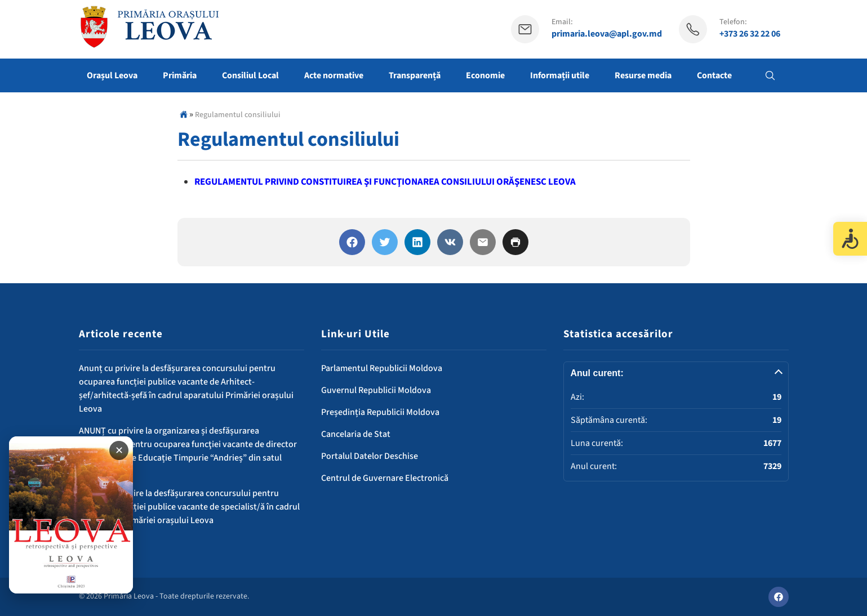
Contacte (714, 75)
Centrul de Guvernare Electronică (385, 478)
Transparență (415, 75)
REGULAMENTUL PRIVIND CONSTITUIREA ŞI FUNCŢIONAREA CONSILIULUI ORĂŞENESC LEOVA (385, 182)
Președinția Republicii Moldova (380, 412)
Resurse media (643, 75)
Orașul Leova (112, 75)
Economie (485, 75)
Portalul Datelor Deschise (370, 456)
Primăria (180, 75)
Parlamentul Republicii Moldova (382, 368)
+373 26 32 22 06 (750, 34)
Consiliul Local (250, 75)
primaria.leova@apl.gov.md (607, 34)
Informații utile (560, 75)
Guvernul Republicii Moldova (376, 390)
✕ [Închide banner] (119, 450)
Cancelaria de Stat (356, 434)
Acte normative (334, 75)
